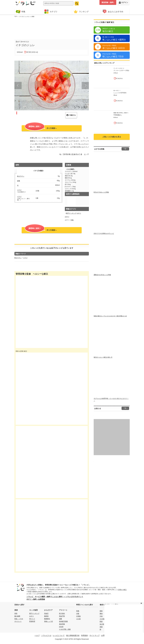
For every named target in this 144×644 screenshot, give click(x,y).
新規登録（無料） (108, 2)
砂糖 (18, 181)
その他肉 (103, 619)
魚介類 (102, 624)
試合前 (61, 627)
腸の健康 (17, 616)
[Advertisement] (52, 28)
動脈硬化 (47, 619)
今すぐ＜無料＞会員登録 (36, 599)
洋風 (72, 220)
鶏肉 (101, 611)
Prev (18, 86)
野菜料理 (32, 621)
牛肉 (101, 616)
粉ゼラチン (21, 176)
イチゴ (19, 190)
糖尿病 (46, 616)
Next (85, 86)
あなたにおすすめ (113, 11)
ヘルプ (37, 635)
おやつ (79, 213)
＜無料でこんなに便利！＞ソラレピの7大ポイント (64, 597)
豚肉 (101, 614)
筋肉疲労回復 (63, 621)
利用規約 (85, 635)
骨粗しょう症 (49, 621)
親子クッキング (71, 213)
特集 (21, 11)
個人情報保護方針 (73, 635)
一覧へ (125, 149)
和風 (78, 611)
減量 (61, 619)
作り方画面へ (41, 128)
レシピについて (59, 635)
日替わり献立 (122, 590)
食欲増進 (62, 624)
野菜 (101, 622)
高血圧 (46, 613)
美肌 (16, 613)
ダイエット (18, 621)
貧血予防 (62, 616)
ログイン (123, 2)
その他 (78, 619)
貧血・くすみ (19, 619)
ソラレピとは (46, 635)
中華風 (78, 616)
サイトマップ (95, 635)
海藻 (101, 627)
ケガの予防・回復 (65, 629)
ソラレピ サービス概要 (36, 597)
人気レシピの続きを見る (112, 137)
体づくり (32, 619)
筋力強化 (62, 613)
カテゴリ (51, 12)
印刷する (73, 115)
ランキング (81, 11)
